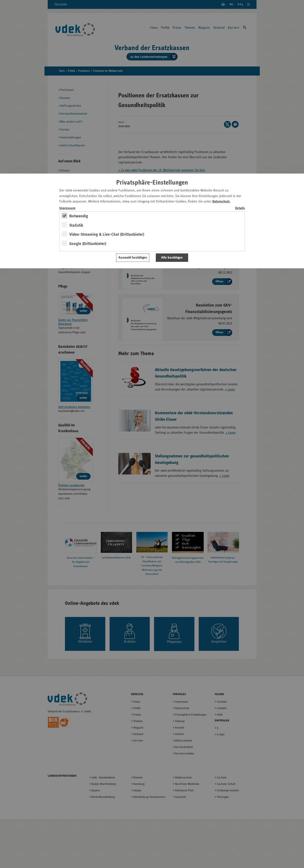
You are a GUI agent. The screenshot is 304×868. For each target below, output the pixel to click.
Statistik (76, 225)
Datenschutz (221, 202)
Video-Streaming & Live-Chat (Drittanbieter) (107, 234)
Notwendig (79, 216)
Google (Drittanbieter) (88, 244)
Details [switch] (240, 208)
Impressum (67, 208)
